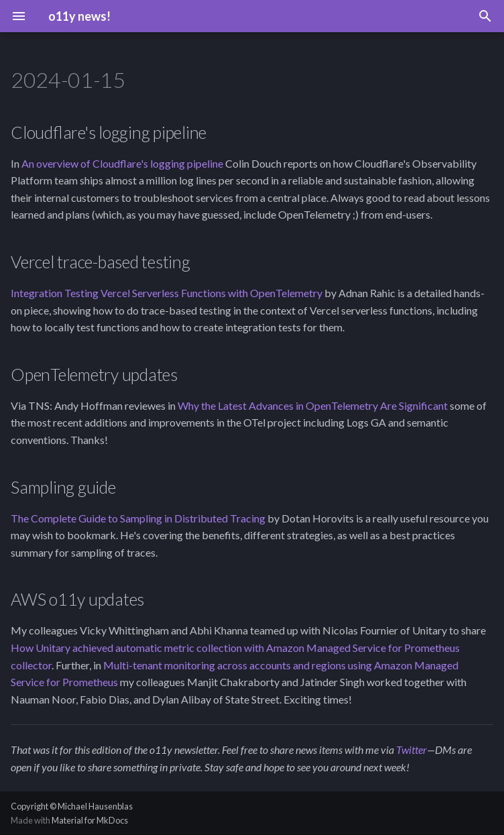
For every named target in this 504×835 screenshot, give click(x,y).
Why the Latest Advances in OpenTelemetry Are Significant (313, 405)
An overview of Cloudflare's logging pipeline (122, 163)
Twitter (412, 749)
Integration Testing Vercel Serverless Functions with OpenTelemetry (167, 293)
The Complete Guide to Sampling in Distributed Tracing (138, 518)
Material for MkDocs (90, 820)
